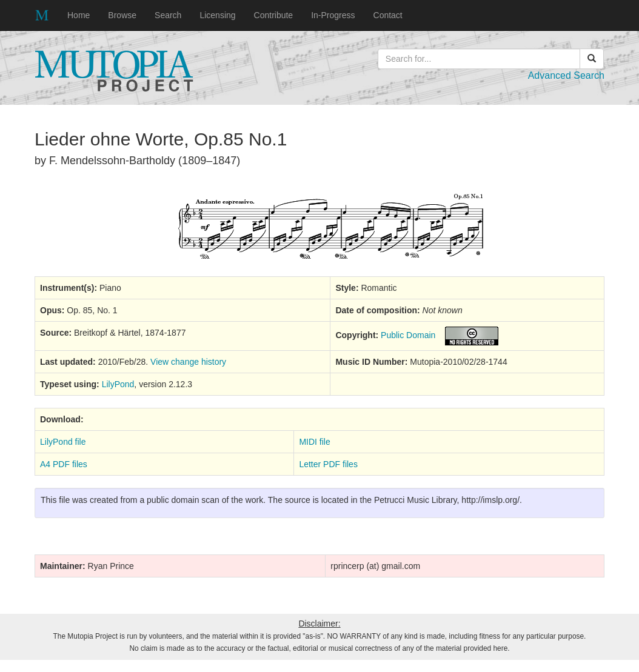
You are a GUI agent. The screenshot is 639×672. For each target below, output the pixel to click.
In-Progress (333, 15)
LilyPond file (63, 442)
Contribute (274, 15)
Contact (388, 15)
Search (168, 15)
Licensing (217, 15)
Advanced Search (566, 75)
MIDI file (314, 442)
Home (79, 15)
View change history (188, 362)
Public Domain (408, 335)
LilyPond (118, 384)
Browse (122, 15)
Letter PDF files (328, 464)
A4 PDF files (64, 464)
